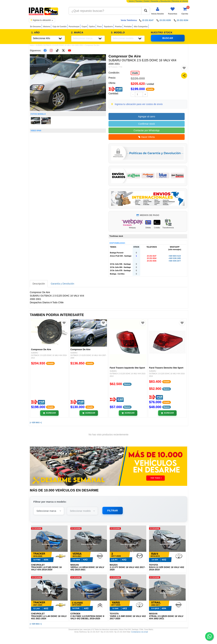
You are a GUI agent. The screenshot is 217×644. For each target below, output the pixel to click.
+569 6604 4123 (175, 256)
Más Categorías (140, 26)
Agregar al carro (146, 117)
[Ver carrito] (185, 11)
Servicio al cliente (180, 1)
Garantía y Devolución (161, 1)
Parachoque (74, 26)
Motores (47, 26)
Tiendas (139, 1)
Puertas (118, 26)
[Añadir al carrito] (49, 413)
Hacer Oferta (146, 137)
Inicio (131, 1)
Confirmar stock (146, 124)
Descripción (39, 284)
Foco (99, 26)
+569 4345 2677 (175, 261)
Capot (84, 26)
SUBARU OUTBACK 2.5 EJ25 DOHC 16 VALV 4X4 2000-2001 (59, 45)
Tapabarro (108, 26)
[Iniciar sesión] (158, 11)
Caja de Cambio (59, 26)
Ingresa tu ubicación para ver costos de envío (139, 104)
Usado (135, 73)
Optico (92, 26)
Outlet (147, 1)
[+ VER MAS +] (36, 423)
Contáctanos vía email (139, 632)
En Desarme (35, 26)
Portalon (128, 26)
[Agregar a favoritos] (184, 68)
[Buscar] (146, 11)
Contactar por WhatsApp (147, 130)
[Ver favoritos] (173, 11)
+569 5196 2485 (175, 258)
